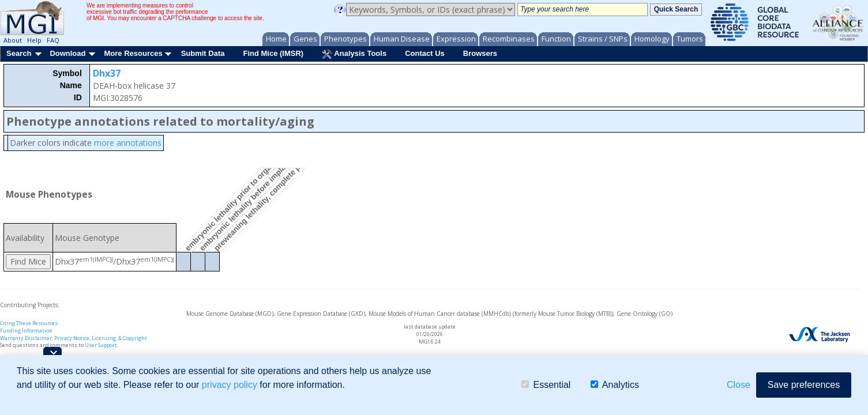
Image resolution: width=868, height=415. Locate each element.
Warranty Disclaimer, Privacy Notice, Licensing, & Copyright (74, 338)
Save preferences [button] (804, 385)
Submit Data (203, 53)
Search (19, 53)
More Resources (133, 53)
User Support (101, 345)
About (13, 40)
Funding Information (26, 331)
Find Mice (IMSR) (273, 53)
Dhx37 (107, 73)
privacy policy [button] (230, 385)
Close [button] (739, 385)
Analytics (615, 385)
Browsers (480, 53)
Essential (546, 385)
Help (34, 40)
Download (67, 53)
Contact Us (425, 53)
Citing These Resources (29, 323)
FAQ (53, 40)
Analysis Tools (354, 54)
